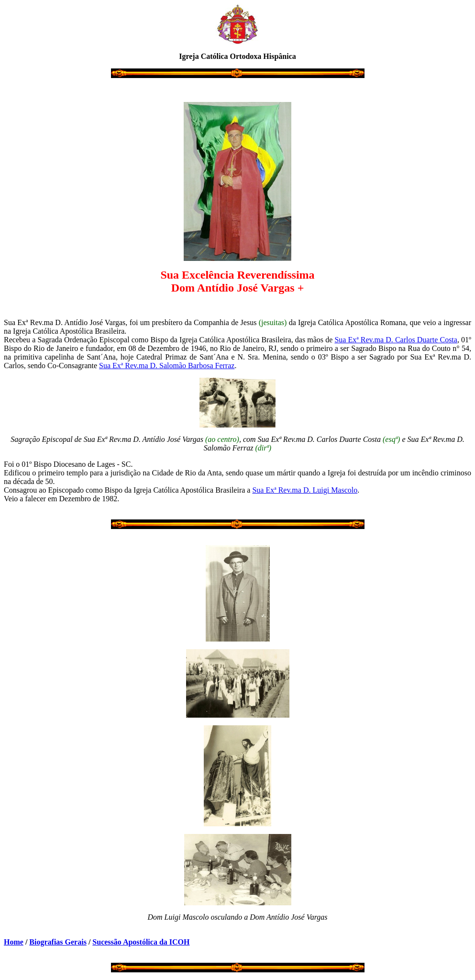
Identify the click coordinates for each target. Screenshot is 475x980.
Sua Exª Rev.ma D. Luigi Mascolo (305, 490)
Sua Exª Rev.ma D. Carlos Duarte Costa (396, 340)
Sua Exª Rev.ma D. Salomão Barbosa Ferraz (167, 366)
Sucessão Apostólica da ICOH (141, 942)
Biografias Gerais (58, 942)
